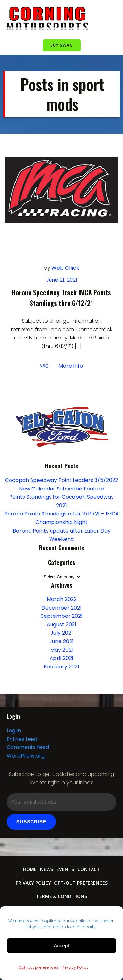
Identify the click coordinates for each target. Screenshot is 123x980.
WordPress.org (26, 756)
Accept (62, 946)
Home (30, 869)
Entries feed (22, 739)
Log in (14, 730)
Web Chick (65, 268)
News (47, 869)
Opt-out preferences (38, 967)
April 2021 (61, 658)
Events (65, 869)
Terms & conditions (61, 896)
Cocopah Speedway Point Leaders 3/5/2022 (61, 480)
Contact (89, 869)
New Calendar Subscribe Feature (61, 489)
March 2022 (62, 599)
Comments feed (28, 747)
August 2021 (61, 625)
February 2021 (61, 667)
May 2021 (62, 650)
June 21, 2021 (62, 280)
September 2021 (62, 616)
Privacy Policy (75, 967)
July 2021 (62, 633)
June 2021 (61, 641)
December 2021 (61, 608)
